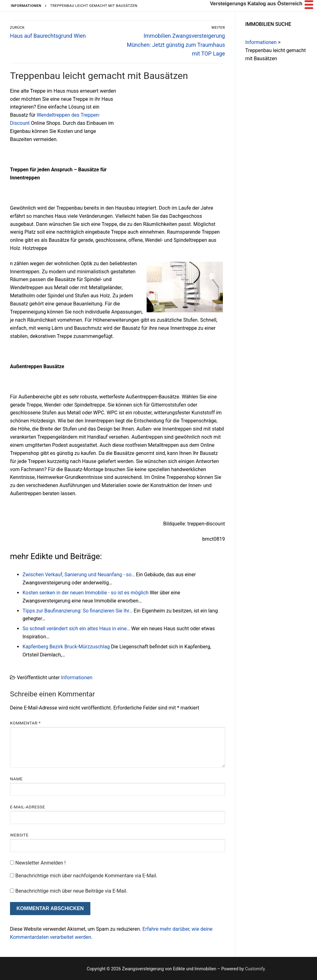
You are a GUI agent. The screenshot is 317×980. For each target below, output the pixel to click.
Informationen (77, 678)
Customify (255, 969)
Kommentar (25, 723)
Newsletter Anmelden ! (38, 863)
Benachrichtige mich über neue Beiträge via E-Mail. (71, 891)
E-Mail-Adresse (28, 807)
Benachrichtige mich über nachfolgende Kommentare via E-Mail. (86, 876)
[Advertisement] (173, 133)
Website (19, 835)
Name (16, 779)
